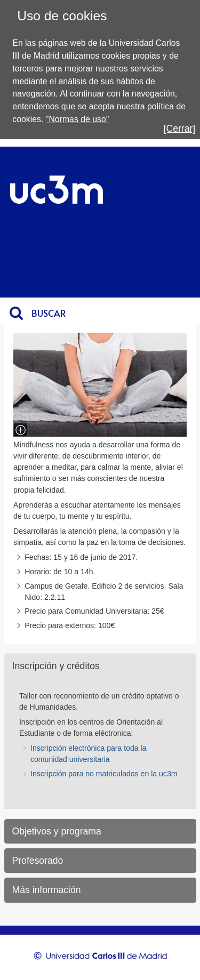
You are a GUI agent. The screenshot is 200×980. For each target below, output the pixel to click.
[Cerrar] (180, 128)
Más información (47, 890)
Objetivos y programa (57, 831)
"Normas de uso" (78, 119)
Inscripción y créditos (56, 666)
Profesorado (38, 861)
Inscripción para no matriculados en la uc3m (104, 774)
